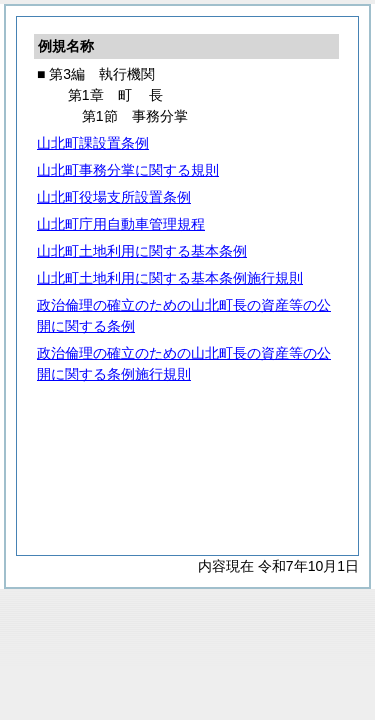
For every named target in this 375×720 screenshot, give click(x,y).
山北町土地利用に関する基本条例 (142, 251)
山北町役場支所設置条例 (114, 197)
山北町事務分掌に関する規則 (128, 170)
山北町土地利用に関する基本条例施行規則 (170, 278)
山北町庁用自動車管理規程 (121, 224)
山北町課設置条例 (93, 143)
